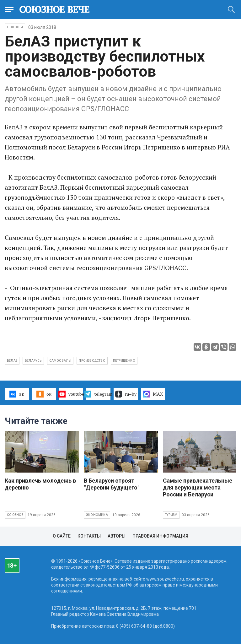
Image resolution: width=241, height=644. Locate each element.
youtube (71, 394)
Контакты (89, 536)
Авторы (117, 536)
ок (44, 394)
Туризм (171, 515)
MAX (153, 394)
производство (92, 361)
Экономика (97, 515)
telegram (98, 394)
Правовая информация (160, 536)
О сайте (62, 536)
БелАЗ (12, 361)
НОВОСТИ (15, 27)
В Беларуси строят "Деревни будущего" (112, 484)
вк (17, 394)
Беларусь (33, 361)
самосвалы (60, 361)
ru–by (126, 394)
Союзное (15, 515)
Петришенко (124, 361)
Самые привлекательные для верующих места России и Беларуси (198, 487)
